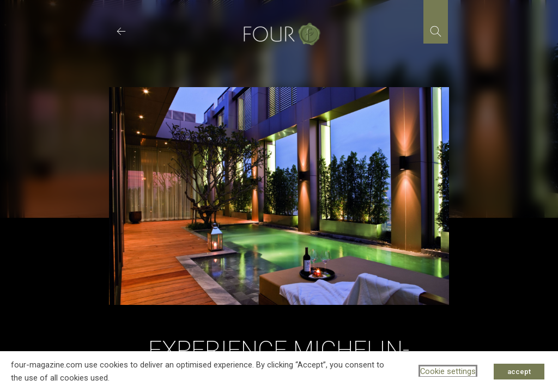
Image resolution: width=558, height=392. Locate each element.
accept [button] (519, 372)
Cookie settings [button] (448, 371)
